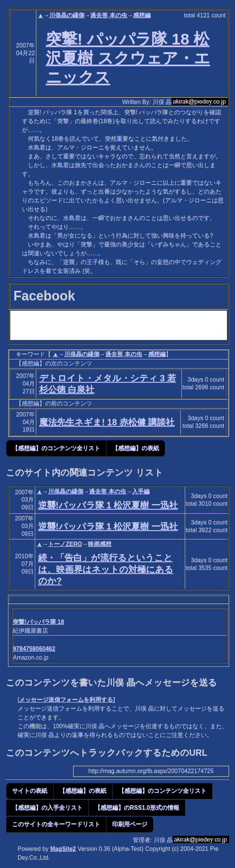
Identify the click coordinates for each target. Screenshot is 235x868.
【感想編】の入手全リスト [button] (47, 808)
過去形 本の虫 (109, 15)
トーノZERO (65, 544)
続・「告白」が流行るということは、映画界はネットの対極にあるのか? (106, 569)
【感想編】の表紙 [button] (136, 448)
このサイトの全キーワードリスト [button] (56, 824)
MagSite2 (63, 849)
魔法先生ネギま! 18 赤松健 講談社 (107, 422)
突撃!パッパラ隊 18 (38, 622)
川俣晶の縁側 (67, 15)
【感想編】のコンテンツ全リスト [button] (56, 448)
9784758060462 (34, 649)
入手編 (141, 491)
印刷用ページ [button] (130, 824)
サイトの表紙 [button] (30, 791)
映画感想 (100, 544)
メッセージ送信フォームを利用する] (67, 700)
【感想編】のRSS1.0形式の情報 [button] (137, 808)
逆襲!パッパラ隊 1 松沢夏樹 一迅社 (108, 505)
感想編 (142, 15)
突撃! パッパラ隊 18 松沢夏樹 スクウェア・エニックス (128, 58)
